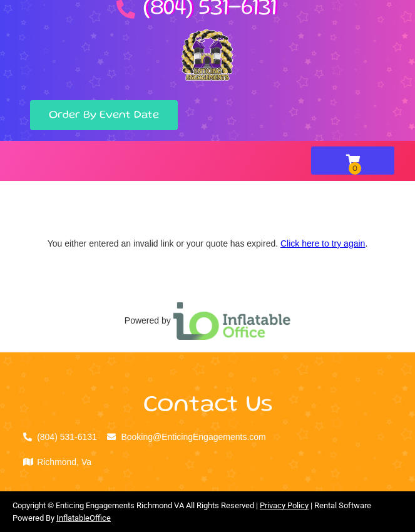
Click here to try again (323, 243)
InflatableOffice (84, 518)
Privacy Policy (284, 505)
